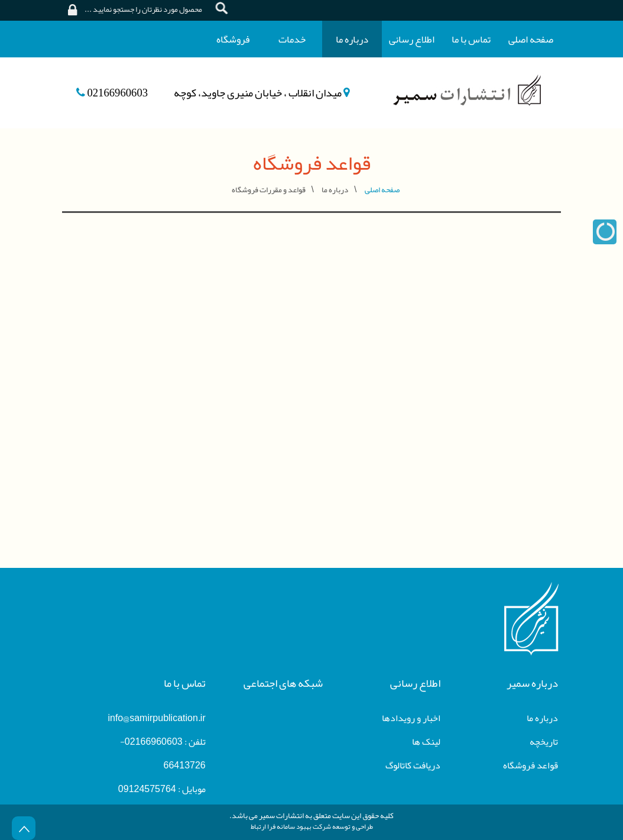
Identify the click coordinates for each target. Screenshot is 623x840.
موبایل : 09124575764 (162, 789)
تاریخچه (544, 742)
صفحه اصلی (531, 39)
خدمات (292, 39)
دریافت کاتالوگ (413, 765)
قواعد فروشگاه (530, 765)
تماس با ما (471, 39)
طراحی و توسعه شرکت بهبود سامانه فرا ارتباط (312, 826)
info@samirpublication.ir (156, 718)
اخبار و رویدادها (411, 718)
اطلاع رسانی (412, 39)
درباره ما (352, 39)
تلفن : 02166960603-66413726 (163, 754)
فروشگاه (233, 39)
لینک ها (426, 742)
